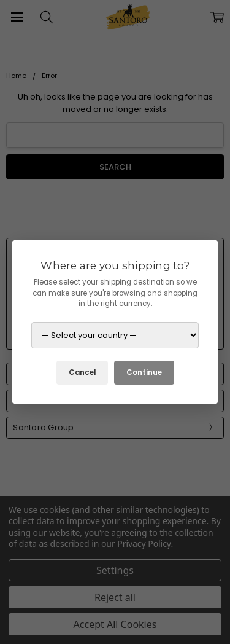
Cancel (82, 372)
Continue (144, 372)
